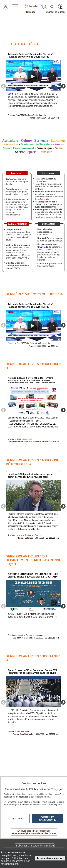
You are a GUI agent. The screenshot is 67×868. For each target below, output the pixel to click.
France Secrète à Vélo (23, 734)
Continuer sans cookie (48, 819)
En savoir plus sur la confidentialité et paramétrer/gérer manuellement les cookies (34, 832)
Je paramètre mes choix (50, 858)
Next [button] (63, 86)
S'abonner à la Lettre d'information (35, 846)
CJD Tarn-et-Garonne (22, 638)
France (32, 118)
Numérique (45, 148)
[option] (33, 86)
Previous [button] (3, 86)
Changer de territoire (56, 12)
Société (20, 152)
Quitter (17, 818)
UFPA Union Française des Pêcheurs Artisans (29, 442)
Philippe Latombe (25, 538)
